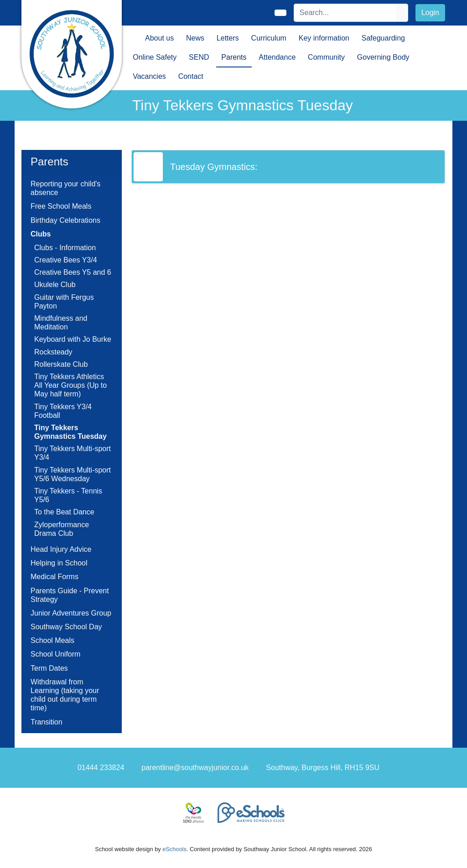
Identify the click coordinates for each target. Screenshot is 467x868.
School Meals (52, 640)
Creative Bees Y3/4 (66, 260)
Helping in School (59, 563)
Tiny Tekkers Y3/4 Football (63, 411)
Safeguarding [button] (383, 38)
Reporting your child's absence (65, 188)
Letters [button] (228, 38)
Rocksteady (53, 352)
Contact (191, 76)
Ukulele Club (55, 285)
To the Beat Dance (64, 512)
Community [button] (326, 57)
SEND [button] (199, 57)
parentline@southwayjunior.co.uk (195, 768)
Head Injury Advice (61, 549)
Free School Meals (61, 206)
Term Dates (49, 668)
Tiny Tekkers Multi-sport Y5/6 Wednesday (73, 474)
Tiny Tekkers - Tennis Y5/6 (68, 495)
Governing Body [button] (383, 57)
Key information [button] (324, 38)
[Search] (345, 13)
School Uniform (55, 654)
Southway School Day (66, 627)
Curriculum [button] (269, 38)
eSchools (174, 849)
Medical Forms (54, 577)
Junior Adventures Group (71, 613)
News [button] (195, 38)
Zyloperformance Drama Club (62, 529)
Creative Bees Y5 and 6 (73, 272)
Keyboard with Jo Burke (73, 339)
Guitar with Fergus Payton (64, 302)
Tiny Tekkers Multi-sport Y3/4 (73, 453)
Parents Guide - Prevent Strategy (70, 595)
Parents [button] (234, 57)
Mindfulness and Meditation (61, 323)
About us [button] (159, 38)
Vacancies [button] (149, 76)
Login (430, 13)
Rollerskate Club (61, 364)
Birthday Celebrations (65, 220)
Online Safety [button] (155, 57)
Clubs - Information (65, 248)
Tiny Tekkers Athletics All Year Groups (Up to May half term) (70, 385)
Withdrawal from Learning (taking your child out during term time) (65, 695)
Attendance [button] (277, 57)
